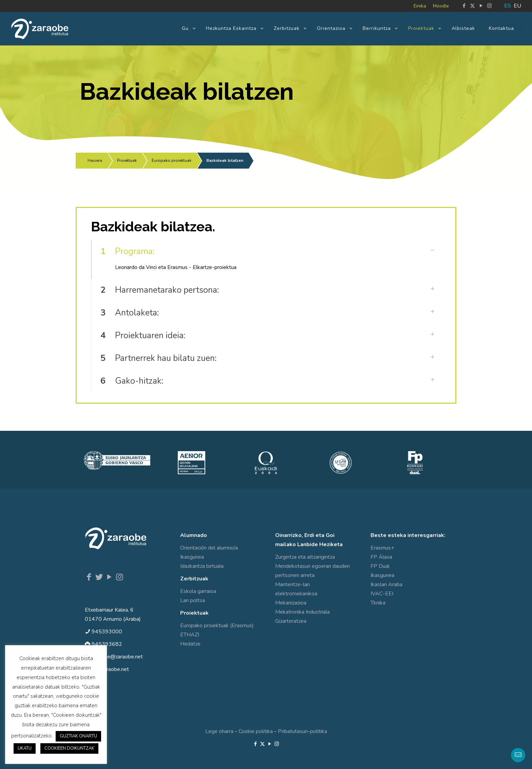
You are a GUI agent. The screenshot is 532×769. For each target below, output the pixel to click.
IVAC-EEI (382, 594)
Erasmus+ (382, 548)
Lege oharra (219, 731)
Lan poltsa (193, 600)
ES (508, 6)
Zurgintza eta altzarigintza (305, 557)
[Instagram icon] (489, 6)
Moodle (441, 6)
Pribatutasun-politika (302, 731)
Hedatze (190, 644)
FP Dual (380, 566)
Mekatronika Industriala (302, 612)
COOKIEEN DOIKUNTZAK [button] (69, 748)
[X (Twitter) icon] (472, 6)
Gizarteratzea (291, 621)
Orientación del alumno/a (209, 548)
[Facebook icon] (464, 6)
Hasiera (95, 160)
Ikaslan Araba (386, 584)
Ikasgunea (192, 557)
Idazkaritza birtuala (202, 566)
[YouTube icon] (481, 6)
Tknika (378, 603)
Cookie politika (256, 731)
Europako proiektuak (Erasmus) (217, 626)
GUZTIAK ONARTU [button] (78, 736)
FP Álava (381, 557)
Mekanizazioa (291, 603)
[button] (266, 259)
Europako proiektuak (172, 160)
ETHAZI (190, 635)
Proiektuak (127, 160)
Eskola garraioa (198, 591)
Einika (420, 6)
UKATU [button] (25, 748)
